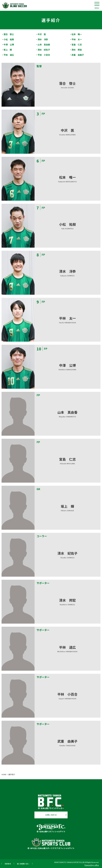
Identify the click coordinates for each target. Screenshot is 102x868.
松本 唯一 (77, 34)
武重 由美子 (78, 55)
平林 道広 (9, 55)
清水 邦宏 (77, 50)
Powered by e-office (92, 865)
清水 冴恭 (43, 39)
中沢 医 (42, 34)
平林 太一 (77, 39)
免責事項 (8, 864)
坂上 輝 (8, 50)
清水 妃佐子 (44, 50)
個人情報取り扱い (23, 864)
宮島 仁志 (77, 45)
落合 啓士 (9, 34)
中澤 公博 (9, 45)
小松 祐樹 (9, 39)
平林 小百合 (44, 55)
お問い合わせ (51, 815)
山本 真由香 (44, 45)
